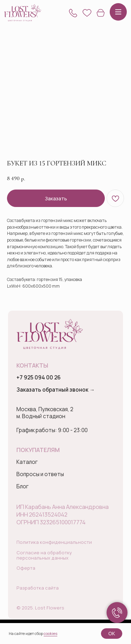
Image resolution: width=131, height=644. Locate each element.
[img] (23, 13)
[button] (73, 13)
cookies (50, 633)
